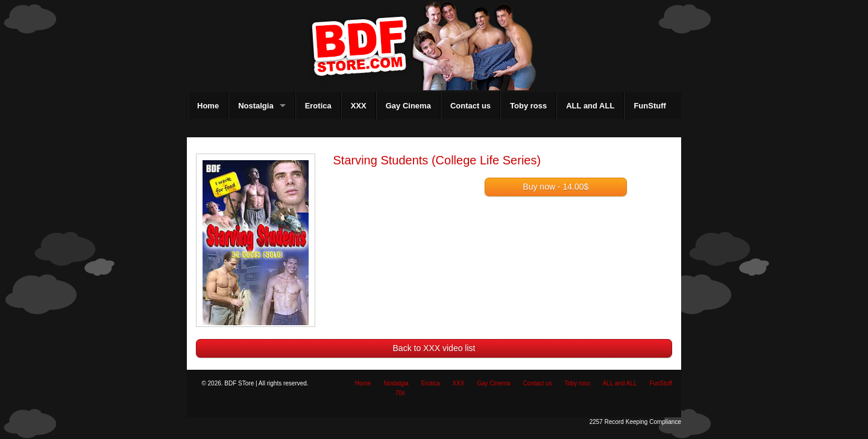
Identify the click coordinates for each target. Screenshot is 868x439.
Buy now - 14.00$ (555, 187)
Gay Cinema (408, 106)
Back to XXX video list (434, 348)
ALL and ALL (590, 106)
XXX (359, 106)
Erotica (318, 106)
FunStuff (649, 106)
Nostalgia (256, 106)
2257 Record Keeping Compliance (635, 422)
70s (400, 393)
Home (208, 106)
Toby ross (528, 106)
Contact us (470, 106)
